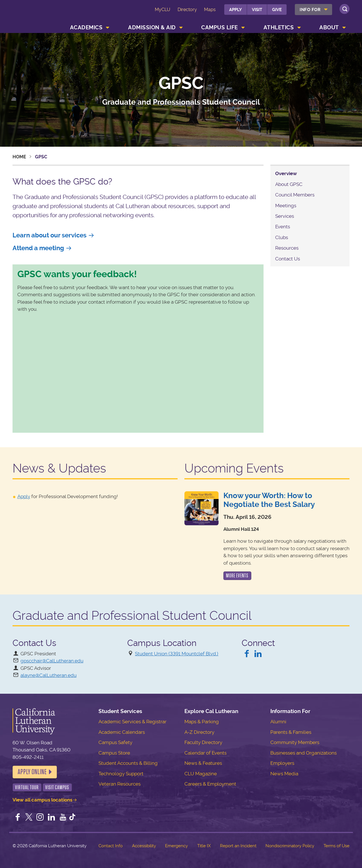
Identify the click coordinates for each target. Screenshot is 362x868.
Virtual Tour (27, 787)
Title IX (204, 846)
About (329, 27)
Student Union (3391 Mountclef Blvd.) (177, 654)
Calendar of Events (205, 753)
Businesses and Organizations (304, 753)
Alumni (278, 722)
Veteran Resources (120, 784)
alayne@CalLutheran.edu (49, 675)
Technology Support (121, 774)
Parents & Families (291, 732)
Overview (286, 173)
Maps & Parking (202, 722)
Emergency (176, 846)
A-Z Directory (199, 732)
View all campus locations (42, 800)
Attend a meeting (38, 248)
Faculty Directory (203, 742)
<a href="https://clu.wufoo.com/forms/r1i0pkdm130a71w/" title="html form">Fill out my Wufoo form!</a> (138, 372)
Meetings (286, 206)
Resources (287, 248)
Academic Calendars (122, 732)
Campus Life (220, 27)
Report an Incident (238, 846)
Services (285, 216)
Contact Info (111, 846)
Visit (257, 10)
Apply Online (32, 772)
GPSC (181, 84)
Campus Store (114, 753)
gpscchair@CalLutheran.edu (52, 661)
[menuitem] (313, 10)
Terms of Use (337, 846)
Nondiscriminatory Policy (290, 846)
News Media (284, 774)
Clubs (282, 237)
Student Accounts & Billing (128, 763)
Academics (86, 27)
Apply (235, 10)
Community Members (295, 742)
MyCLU (163, 10)
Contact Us (288, 259)
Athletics (279, 27)
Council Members (295, 195)
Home (19, 157)
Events (283, 227)
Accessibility (144, 846)
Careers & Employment (210, 784)
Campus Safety (115, 742)
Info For (310, 10)
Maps (210, 10)
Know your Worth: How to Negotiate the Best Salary (269, 500)
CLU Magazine (201, 774)
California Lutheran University (38, 14)
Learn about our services (50, 235)
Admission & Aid (152, 27)
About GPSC (289, 184)
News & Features (203, 763)
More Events (237, 576)
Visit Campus (57, 787)
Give (277, 10)
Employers (282, 763)
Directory (187, 10)
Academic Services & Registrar (132, 722)
